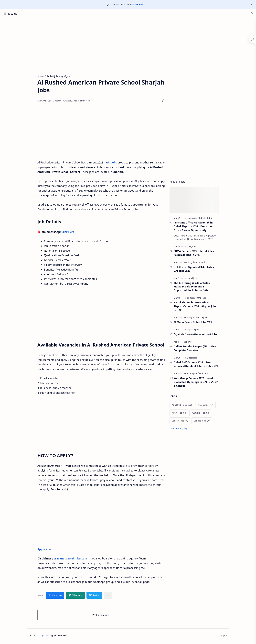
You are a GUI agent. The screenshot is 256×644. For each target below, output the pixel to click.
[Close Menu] (251, 4)
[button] (250, 14)
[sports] (194, 343)
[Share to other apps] (114, 597)
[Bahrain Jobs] (186, 422)
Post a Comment (108, 617)
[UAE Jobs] (197, 248)
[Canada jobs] (198, 375)
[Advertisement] (128, 47)
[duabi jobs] (197, 319)
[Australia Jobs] (206, 414)
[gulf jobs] (198, 299)
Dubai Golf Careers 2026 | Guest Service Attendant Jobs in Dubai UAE (202, 366)
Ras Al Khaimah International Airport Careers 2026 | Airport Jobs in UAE (201, 308)
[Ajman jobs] (212, 407)
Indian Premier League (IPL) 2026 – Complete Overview (201, 350)
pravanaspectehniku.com (76, 560)
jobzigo (14, 14)
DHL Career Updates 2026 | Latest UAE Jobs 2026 (200, 270)
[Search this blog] (68, 14)
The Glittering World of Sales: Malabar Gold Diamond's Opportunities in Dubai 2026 (198, 288)
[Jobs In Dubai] (212, 220)
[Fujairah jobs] (199, 331)
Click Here (139, 4)
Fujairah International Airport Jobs (201, 336)
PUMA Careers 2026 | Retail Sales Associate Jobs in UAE (200, 254)
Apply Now (51, 551)
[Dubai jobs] (199, 220)
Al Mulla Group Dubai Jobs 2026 (199, 324)
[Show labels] (185, 430)
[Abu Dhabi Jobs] (188, 407)
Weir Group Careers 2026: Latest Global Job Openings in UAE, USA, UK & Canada (202, 384)
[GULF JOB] (208, 319)
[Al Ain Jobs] (185, 414)
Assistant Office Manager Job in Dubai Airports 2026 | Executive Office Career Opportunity (199, 228)
